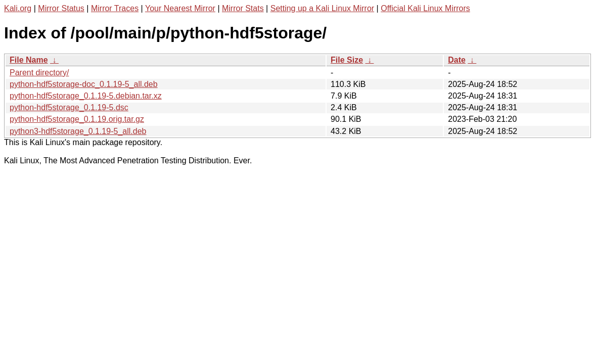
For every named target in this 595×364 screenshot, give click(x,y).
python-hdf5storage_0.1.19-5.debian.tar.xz (86, 96)
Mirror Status (61, 8)
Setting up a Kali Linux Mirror (322, 8)
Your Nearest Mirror (180, 8)
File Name (29, 60)
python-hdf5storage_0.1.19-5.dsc (69, 107)
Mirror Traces (115, 8)
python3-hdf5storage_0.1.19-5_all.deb (78, 131)
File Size (347, 60)
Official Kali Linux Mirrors (425, 8)
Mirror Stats (243, 8)
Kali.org (18, 8)
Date (457, 60)
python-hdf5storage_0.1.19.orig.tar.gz (77, 119)
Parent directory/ (39, 73)
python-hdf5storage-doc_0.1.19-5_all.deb (84, 84)
